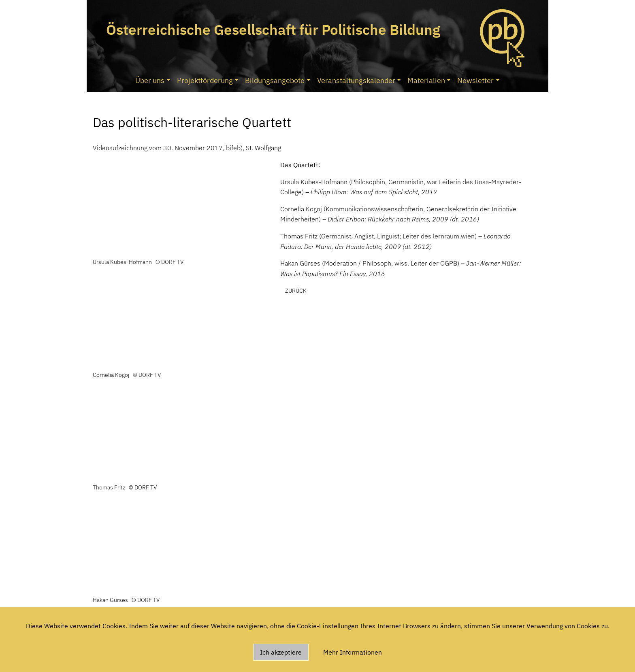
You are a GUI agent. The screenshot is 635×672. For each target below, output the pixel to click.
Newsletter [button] (475, 80)
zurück (296, 290)
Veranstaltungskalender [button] (356, 80)
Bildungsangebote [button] (275, 80)
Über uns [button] (150, 80)
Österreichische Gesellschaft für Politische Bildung (273, 30)
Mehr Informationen (353, 652)
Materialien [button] (426, 80)
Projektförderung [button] (205, 80)
